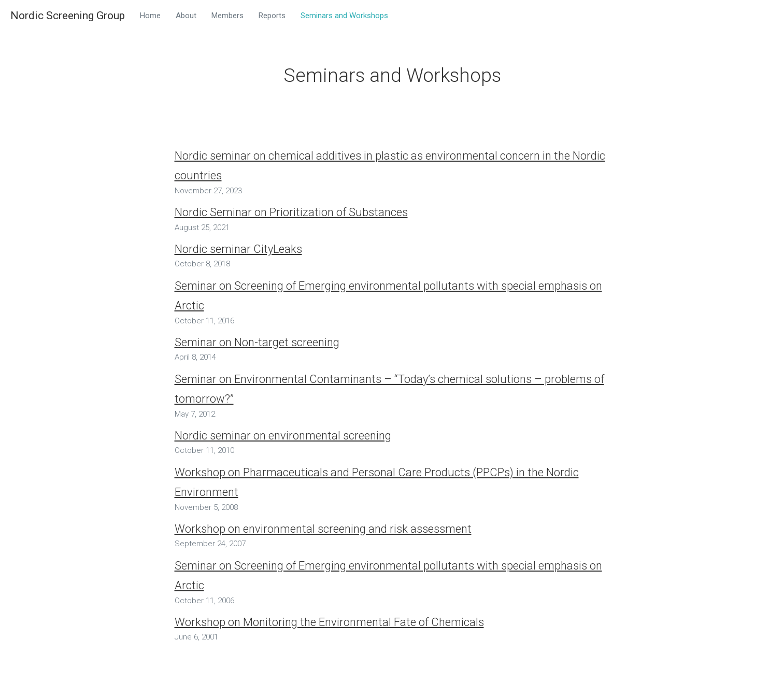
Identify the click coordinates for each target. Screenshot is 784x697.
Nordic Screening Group (68, 15)
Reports (272, 16)
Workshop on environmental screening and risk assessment (323, 529)
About (186, 16)
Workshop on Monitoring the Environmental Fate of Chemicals (329, 622)
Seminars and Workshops (344, 16)
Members (227, 16)
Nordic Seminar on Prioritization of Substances (291, 212)
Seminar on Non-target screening (257, 342)
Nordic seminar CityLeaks (238, 249)
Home (150, 16)
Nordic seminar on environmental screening (283, 436)
